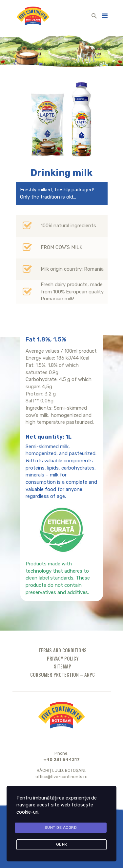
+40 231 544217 (61, 759)
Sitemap (62, 666)
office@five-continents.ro (61, 777)
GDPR (62, 844)
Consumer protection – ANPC (62, 675)
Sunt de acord (61, 827)
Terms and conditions (62, 650)
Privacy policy (63, 658)
